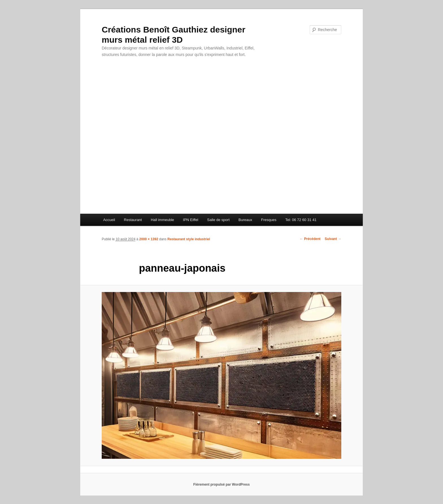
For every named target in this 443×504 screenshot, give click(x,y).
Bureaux (245, 220)
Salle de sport (218, 220)
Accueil (109, 220)
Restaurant (133, 220)
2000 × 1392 (149, 239)
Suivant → (333, 239)
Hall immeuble (162, 220)
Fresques (269, 220)
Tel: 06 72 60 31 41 (301, 220)
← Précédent (310, 239)
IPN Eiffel (191, 220)
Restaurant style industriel (189, 239)
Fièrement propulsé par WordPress (221, 484)
